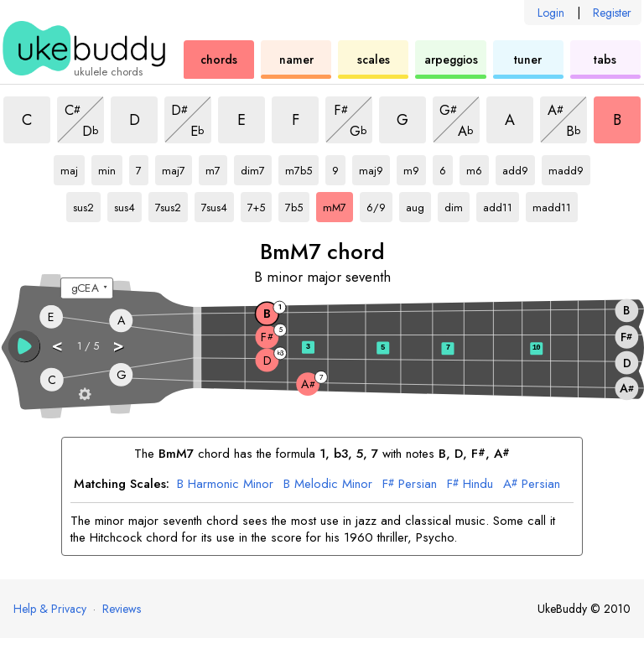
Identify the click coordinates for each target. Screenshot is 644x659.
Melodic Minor (328, 485)
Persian (410, 485)
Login (551, 13)
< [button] (58, 345)
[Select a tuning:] (87, 288)
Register (612, 13)
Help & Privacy (50, 609)
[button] (24, 346)
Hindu (470, 485)
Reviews (122, 609)
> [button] (119, 345)
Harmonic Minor (225, 485)
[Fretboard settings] (85, 394)
